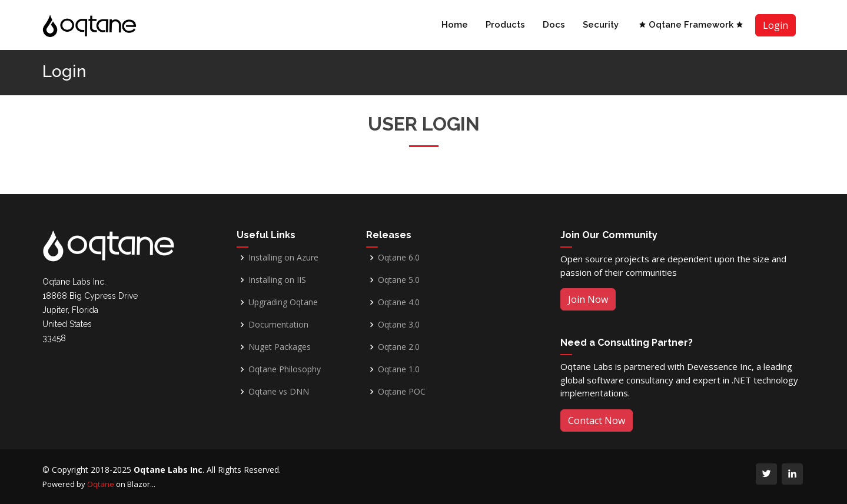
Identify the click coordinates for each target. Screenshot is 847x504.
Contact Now (597, 420)
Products (505, 25)
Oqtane (101, 484)
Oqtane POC (402, 392)
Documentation (278, 325)
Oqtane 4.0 (399, 302)
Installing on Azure (283, 258)
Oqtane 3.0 (399, 325)
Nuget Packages (280, 347)
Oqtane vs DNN (279, 392)
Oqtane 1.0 (399, 369)
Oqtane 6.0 (399, 258)
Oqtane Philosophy (285, 369)
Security (601, 25)
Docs (554, 25)
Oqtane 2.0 (399, 347)
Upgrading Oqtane (283, 302)
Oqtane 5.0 (399, 280)
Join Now (588, 299)
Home (455, 25)
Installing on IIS (277, 280)
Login (775, 25)
